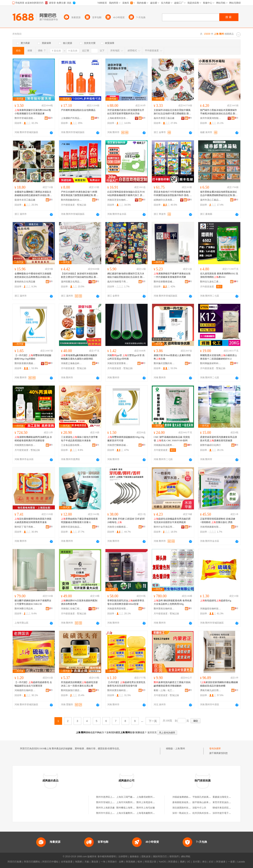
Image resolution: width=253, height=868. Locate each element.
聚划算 (95, 862)
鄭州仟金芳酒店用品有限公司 (164, 527)
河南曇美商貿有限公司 (118, 609)
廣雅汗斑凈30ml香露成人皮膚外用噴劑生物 (172, 357)
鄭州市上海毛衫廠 (146, 808)
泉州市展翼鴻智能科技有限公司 (211, 118)
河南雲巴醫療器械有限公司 (118, 445)
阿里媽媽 (131, 862)
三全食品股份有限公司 (71, 445)
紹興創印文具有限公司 (164, 200)
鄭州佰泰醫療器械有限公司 (164, 282)
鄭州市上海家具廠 (105, 808)
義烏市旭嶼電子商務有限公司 (118, 282)
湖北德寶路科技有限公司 (185, 808)
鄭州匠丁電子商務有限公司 (25, 527)
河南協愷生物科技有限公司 (211, 609)
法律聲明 (123, 857)
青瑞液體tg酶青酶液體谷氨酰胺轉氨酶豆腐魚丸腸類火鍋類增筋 (79, 357)
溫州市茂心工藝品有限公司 (211, 200)
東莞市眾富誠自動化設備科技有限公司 (232, 802)
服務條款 (134, 857)
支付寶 (196, 862)
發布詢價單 (215, 749)
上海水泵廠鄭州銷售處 (128, 813)
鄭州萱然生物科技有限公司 (164, 609)
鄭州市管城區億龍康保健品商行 (25, 118)
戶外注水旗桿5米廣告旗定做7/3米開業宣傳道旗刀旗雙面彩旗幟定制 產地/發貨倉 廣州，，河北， (80, 194)
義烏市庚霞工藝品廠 (164, 118)
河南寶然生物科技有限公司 (25, 445)
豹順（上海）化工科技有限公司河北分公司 (164, 690)
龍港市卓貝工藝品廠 (25, 200)
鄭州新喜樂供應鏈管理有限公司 (25, 363)
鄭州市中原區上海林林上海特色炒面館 (116, 813)
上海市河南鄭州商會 (127, 802)
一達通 (231, 862)
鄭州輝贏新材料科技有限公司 (211, 363)
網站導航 (186, 857)
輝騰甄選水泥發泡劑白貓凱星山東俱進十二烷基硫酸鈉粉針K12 (219, 357)
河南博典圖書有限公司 (211, 527)
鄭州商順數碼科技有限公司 (71, 200)
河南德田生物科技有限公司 (25, 690)
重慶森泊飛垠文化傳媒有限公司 (229, 797)
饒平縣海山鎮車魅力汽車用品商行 (210, 802)
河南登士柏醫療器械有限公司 (118, 527)
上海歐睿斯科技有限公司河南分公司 (118, 118)
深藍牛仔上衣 (199, 808)
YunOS (162, 862)
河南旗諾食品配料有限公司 (164, 445)
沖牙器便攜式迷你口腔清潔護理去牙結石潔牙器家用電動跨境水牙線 (126, 112)
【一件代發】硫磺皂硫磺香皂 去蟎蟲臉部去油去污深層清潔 (33, 684)
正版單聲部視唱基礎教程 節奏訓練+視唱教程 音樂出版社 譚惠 (218, 521)
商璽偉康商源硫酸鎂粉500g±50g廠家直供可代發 (126, 439)
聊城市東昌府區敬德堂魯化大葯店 (230, 808)
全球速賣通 (67, 862)
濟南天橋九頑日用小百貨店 (211, 690)
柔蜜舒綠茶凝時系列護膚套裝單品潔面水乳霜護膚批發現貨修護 (219, 439)
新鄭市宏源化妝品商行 (71, 527)
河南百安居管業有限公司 (118, 363)
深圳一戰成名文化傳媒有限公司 (188, 813)
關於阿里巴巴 (160, 857)
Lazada (241, 862)
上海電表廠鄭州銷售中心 (149, 813)
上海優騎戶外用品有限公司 (71, 118)
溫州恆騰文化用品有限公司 (71, 282)
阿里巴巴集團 (15, 862)
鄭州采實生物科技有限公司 (118, 690)
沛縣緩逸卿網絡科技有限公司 (187, 797)
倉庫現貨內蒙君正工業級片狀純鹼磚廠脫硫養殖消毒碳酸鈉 (172, 684)
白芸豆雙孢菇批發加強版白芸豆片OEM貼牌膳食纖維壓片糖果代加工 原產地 (126, 194)
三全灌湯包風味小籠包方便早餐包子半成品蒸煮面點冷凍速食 (79, 439)
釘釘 (211, 862)
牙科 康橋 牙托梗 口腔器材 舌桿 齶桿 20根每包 (126, 521)
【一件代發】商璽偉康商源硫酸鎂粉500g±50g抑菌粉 (33, 357)
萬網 (182, 862)
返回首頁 (152, 732)
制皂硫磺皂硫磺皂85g (216, 601)
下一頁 (153, 721)
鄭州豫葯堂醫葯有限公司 (164, 363)
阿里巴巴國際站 (32, 862)
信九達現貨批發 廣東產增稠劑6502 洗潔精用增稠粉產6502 (219, 275)
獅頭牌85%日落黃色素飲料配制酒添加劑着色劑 (79, 602)
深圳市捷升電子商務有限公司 (228, 813)
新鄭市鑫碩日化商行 (210, 445)
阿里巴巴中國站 (50, 862)
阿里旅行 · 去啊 (116, 862)
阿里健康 (221, 862)
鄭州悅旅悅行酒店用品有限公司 (71, 690)
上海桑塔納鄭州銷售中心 (149, 797)
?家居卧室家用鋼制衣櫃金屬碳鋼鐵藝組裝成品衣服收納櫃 (219, 684)
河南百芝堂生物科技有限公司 (118, 200)
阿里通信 (173, 862)
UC (189, 862)
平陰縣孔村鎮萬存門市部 (205, 797)
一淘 (103, 862)
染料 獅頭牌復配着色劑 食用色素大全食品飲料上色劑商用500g (173, 602)
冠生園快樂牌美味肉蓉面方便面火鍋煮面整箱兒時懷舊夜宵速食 (33, 521)
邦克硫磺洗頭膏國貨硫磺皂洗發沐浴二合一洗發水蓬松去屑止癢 (79, 684)
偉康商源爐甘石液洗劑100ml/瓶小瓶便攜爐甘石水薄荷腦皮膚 (33, 112)
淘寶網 (78, 862)
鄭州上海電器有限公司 (148, 802)
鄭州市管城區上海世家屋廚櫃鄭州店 (115, 802)
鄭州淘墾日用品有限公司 (25, 609)
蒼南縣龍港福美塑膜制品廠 (186, 802)
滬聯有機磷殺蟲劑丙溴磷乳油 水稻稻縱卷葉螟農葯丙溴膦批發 (33, 439)
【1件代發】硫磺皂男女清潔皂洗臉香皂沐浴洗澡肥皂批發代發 (126, 684)
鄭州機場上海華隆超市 (128, 808)
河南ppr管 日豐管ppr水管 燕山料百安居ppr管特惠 (126, 357)
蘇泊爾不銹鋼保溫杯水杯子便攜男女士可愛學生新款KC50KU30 (33, 602)
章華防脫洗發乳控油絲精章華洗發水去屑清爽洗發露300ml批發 (126, 602)
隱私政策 (146, 857)
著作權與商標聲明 (107, 857)
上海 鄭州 (180, 749)
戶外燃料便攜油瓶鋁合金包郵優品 (78, 110)
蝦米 (140, 862)
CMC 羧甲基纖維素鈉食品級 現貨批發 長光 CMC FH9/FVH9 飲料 (172, 439)
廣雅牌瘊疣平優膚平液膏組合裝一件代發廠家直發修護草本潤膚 (172, 275)
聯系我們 (174, 857)
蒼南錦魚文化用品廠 (25, 282)
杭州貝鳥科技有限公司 (204, 813)
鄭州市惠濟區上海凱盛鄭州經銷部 (113, 797)
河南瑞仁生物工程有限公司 (71, 609)
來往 (205, 862)
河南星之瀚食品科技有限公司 (71, 363)
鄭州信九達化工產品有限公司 (211, 282)
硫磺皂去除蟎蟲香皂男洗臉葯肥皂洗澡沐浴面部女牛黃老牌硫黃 (172, 521)
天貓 (87, 862)
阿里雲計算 (150, 862)
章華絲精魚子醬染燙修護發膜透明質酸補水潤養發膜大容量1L (79, 521)
